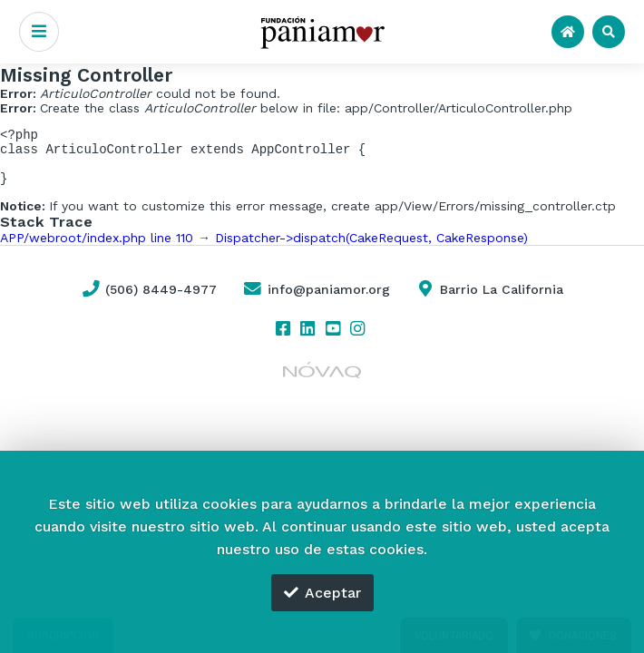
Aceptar (322, 593)
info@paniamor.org (316, 300)
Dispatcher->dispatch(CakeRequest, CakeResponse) (371, 249)
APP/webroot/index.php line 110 (97, 249)
